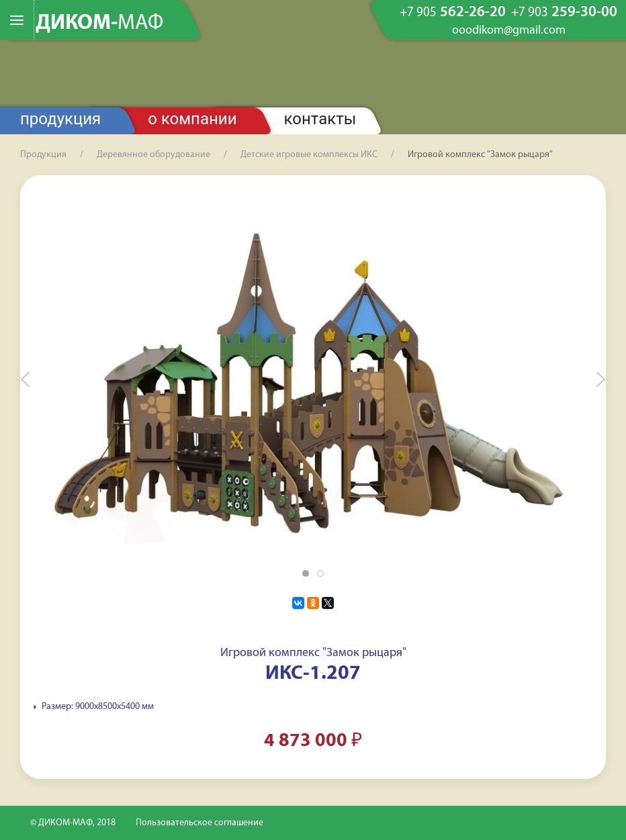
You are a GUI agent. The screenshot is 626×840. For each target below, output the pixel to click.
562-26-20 (453, 13)
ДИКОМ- (99, 24)
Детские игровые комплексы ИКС (309, 155)
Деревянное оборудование (153, 155)
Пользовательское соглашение (199, 823)
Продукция (60, 119)
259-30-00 (564, 13)
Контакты (320, 119)
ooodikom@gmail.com (509, 31)
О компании (192, 119)
